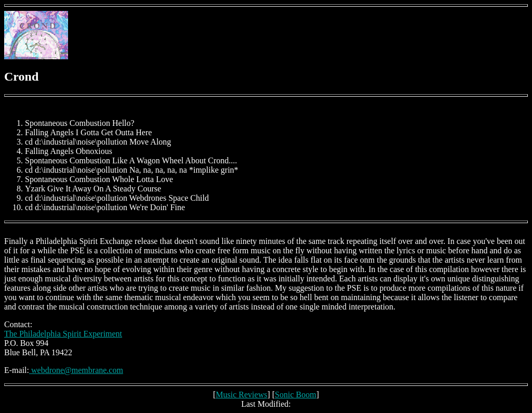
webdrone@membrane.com (76, 370)
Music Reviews (241, 395)
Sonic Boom (296, 395)
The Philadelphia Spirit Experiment (63, 334)
